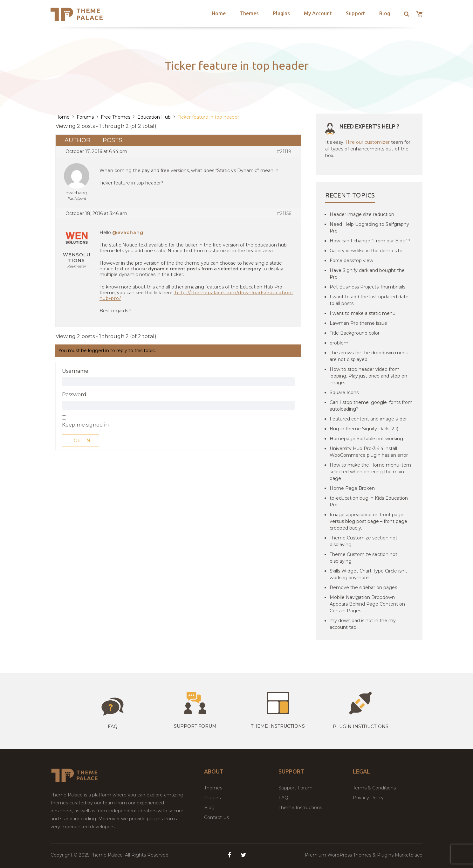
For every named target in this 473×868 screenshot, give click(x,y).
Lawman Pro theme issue (358, 323)
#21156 (284, 213)
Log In (81, 441)
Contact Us (216, 817)
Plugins (281, 13)
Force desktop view (351, 260)
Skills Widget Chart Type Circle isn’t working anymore (368, 574)
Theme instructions (278, 726)
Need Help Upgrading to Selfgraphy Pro (369, 228)
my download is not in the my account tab (363, 624)
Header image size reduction (362, 214)
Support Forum (195, 726)
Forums (85, 117)
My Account (318, 13)
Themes (249, 13)
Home (219, 13)
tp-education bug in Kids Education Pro (369, 501)
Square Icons (344, 392)
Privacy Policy (368, 798)
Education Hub (154, 117)
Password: (75, 395)
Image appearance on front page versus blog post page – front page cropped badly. (368, 521)
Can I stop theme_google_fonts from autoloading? (371, 406)
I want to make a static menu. (363, 313)
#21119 (284, 151)
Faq (113, 726)
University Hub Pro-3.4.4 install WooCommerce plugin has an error (369, 452)
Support (356, 13)
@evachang (128, 233)
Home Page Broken (352, 488)
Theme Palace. (108, 855)
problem (339, 343)
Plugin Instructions (361, 726)
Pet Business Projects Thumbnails (367, 287)
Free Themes (116, 117)
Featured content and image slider (368, 419)
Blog (385, 13)
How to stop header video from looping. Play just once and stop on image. (368, 376)
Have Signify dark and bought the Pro (367, 274)
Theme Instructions (300, 808)
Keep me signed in (85, 425)
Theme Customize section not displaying (363, 541)
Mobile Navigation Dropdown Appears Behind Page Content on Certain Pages (367, 604)
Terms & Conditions (374, 788)
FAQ (283, 798)
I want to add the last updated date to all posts (369, 300)
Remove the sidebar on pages (363, 587)
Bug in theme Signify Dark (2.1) (364, 429)
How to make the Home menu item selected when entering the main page (370, 472)
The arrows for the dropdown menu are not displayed (369, 356)
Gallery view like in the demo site (366, 251)
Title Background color (355, 333)
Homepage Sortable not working (366, 439)
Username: (76, 371)
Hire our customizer (368, 142)
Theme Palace (90, 14)
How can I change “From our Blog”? (370, 241)
